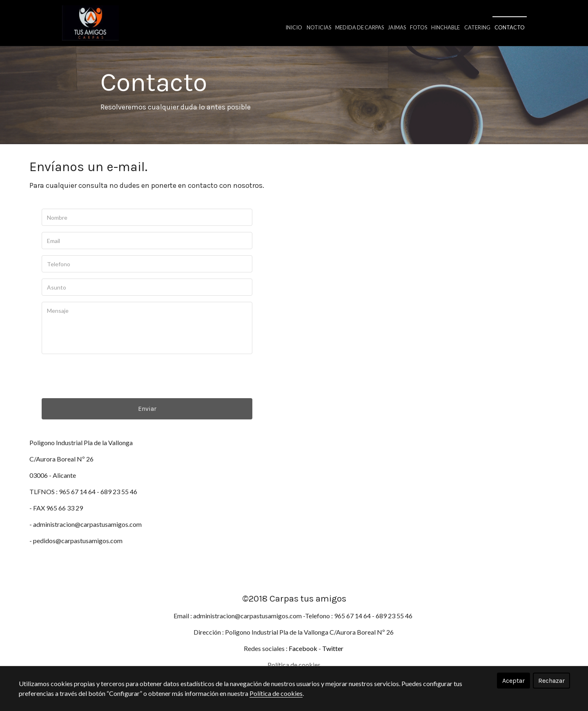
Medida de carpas (360, 27)
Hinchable (445, 27)
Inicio (294, 27)
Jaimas (397, 27)
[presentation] (104, 386)
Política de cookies (276, 693)
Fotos (419, 27)
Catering (477, 27)
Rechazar (551, 681)
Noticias (319, 27)
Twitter (333, 657)
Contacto (510, 27)
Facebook (303, 657)
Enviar (147, 419)
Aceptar (513, 681)
